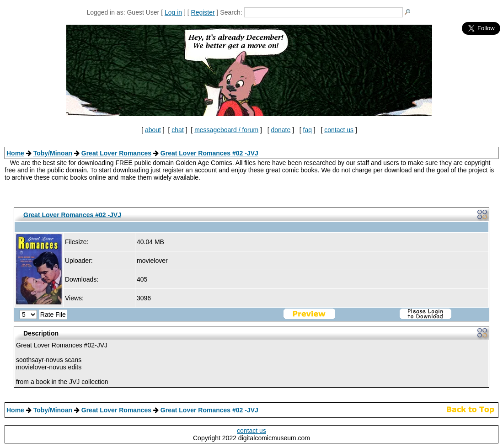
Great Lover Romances (116, 153)
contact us (339, 130)
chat (177, 130)
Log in (173, 12)
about (153, 130)
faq (308, 130)
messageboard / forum (226, 130)
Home (15, 153)
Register (203, 12)
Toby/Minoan (53, 153)
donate (281, 130)
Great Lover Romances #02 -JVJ (209, 153)
